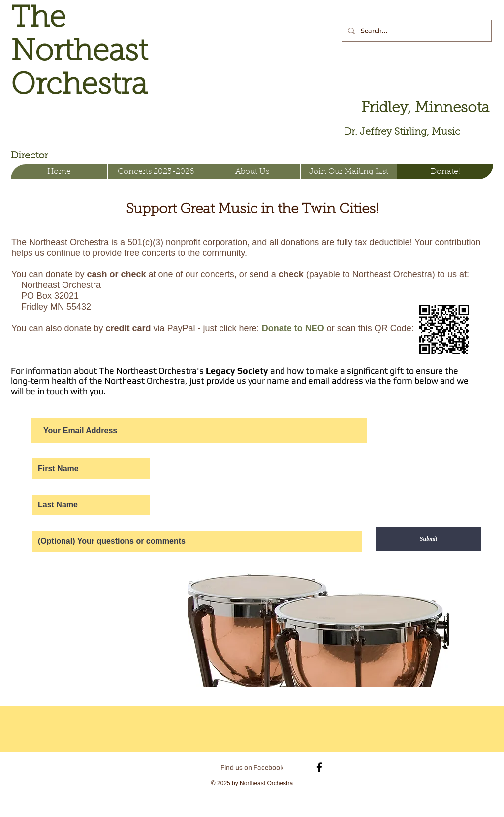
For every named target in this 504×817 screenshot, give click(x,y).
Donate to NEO (293, 328)
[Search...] (416, 31)
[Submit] (428, 539)
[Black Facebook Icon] (319, 767)
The (38, 19)
